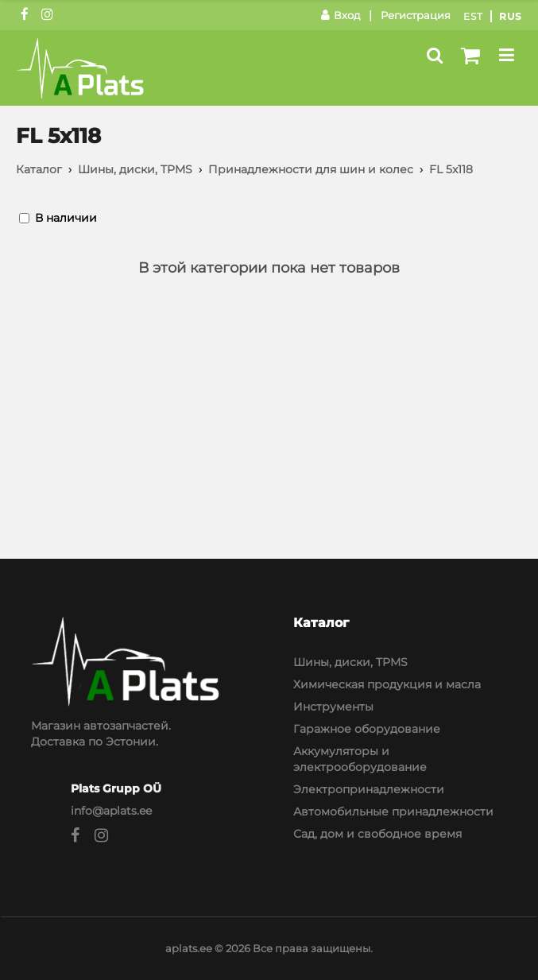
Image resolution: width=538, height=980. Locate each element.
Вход (341, 15)
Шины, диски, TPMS (135, 169)
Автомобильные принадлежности (393, 812)
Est (473, 16)
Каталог (39, 169)
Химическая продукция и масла (387, 684)
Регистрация (416, 15)
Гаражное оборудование (367, 729)
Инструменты (333, 707)
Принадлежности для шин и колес (311, 169)
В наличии (66, 218)
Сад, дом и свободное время (377, 834)
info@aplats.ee (111, 811)
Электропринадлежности (369, 789)
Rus (511, 16)
